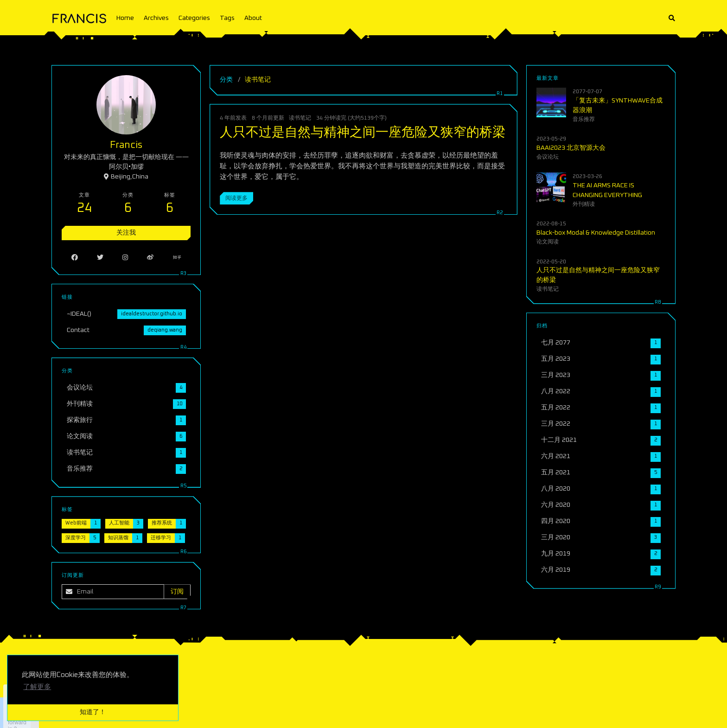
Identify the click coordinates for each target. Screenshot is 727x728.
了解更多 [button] (37, 687)
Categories (194, 18)
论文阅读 (548, 242)
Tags (227, 18)
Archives (156, 18)
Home (125, 18)
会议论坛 (548, 157)
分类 (226, 80)
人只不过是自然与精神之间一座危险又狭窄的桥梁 (363, 133)
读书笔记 (300, 118)
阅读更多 (236, 198)
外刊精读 (584, 204)
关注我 (126, 233)
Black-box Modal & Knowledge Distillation (596, 233)
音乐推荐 (584, 119)
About (253, 18)
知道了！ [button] (93, 712)
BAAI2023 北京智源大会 (571, 148)
